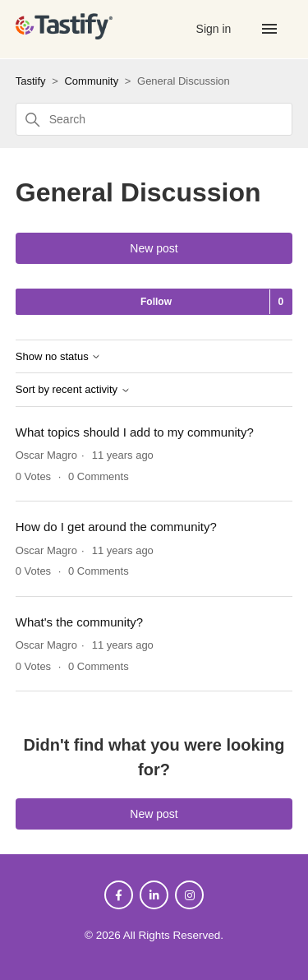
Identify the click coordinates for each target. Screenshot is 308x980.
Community (91, 81)
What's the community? (79, 622)
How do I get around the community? (116, 527)
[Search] (154, 119)
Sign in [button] (216, 29)
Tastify (31, 81)
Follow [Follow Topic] (156, 302)
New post (154, 248)
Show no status (59, 357)
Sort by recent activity (73, 390)
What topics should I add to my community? (135, 432)
